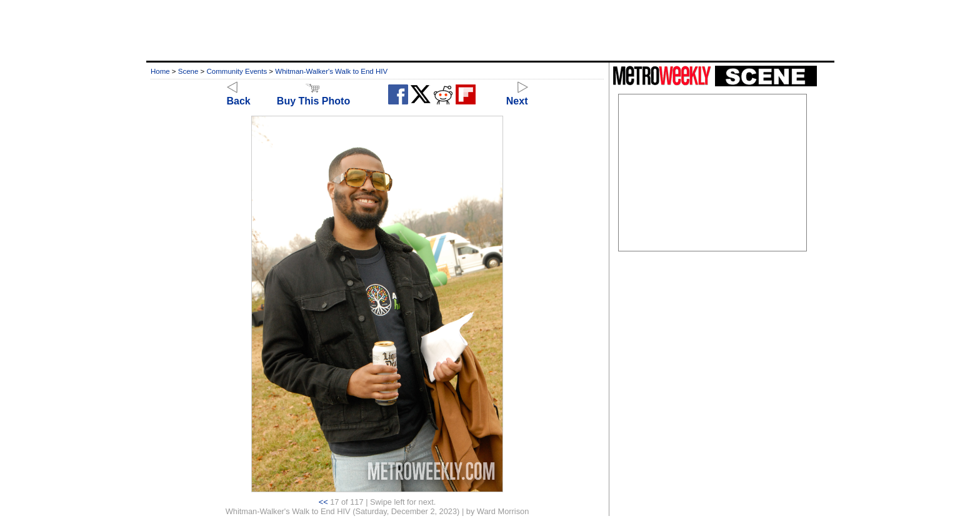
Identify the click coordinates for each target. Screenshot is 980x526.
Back (239, 95)
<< (323, 502)
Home (160, 71)
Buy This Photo (313, 95)
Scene (188, 71)
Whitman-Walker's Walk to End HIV (331, 71)
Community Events (237, 71)
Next (517, 95)
